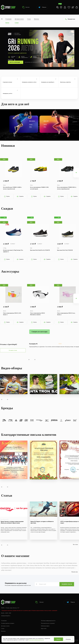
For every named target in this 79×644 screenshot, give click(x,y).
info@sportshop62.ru (6, 616)
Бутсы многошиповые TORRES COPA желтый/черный (39, 188)
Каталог (26, 7)
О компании (8, 19)
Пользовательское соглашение (48, 623)
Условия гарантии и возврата (8, 623)
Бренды (7, 23)
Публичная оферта (45, 626)
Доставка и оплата (19, 19)
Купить (7, 196)
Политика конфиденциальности (48, 621)
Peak (31, 248)
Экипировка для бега (11, 93)
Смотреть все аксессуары (39, 332)
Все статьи (75, 545)
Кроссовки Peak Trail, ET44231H (65, 250)
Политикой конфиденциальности (36, 640)
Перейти (12, 60)
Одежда (31, 124)
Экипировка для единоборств (49, 82)
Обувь (31, 127)
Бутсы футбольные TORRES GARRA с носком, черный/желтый (12, 188)
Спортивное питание (11, 82)
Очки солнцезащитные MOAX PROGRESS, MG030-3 (37, 314)
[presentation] (76, 173)
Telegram (42, 7)
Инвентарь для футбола (68, 82)
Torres (4, 185)
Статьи (29, 19)
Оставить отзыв (13, 350)
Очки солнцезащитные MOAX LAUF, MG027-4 (12, 314)
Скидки (17, 23)
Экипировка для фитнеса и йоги (30, 82)
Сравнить (20, 196)
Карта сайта (44, 629)
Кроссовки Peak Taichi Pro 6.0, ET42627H (40, 250)
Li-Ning (5, 248)
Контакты (37, 19)
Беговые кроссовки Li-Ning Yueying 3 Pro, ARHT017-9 (13, 251)
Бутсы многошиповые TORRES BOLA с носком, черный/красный (67, 188)
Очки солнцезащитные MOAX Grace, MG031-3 (66, 314)
